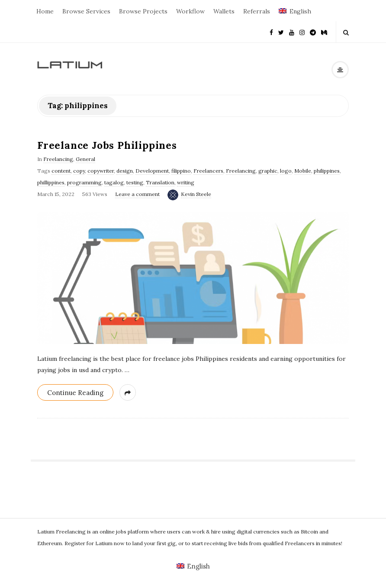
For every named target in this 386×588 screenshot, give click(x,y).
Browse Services (86, 11)
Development (152, 171)
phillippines (51, 182)
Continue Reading (75, 393)
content (61, 171)
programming (84, 182)
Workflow (190, 11)
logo (286, 171)
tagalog (114, 182)
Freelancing (58, 159)
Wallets (224, 11)
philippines (327, 171)
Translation (160, 182)
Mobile (303, 171)
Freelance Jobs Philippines (107, 145)
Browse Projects (143, 11)
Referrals (257, 11)
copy (79, 171)
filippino (181, 171)
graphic (268, 171)
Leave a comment (137, 194)
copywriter (101, 171)
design (125, 171)
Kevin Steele (196, 194)
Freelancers (208, 171)
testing (135, 182)
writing (186, 182)
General (85, 159)
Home (45, 11)
